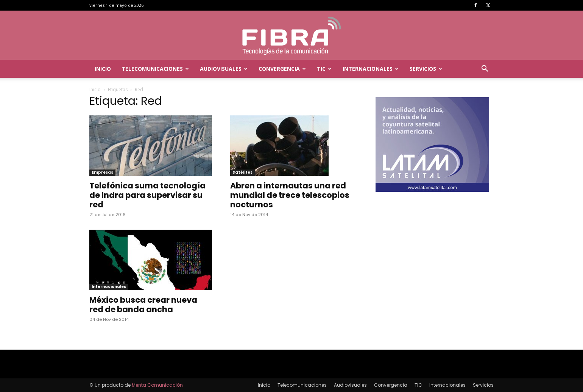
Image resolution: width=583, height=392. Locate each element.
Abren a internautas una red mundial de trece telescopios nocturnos (290, 195)
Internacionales (371, 69)
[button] (485, 69)
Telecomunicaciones (155, 69)
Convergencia (282, 69)
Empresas (102, 172)
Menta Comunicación (157, 385)
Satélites (242, 172)
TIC (324, 69)
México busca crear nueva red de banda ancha (143, 305)
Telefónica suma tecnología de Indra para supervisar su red (147, 195)
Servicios (426, 69)
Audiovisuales (224, 69)
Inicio (103, 69)
